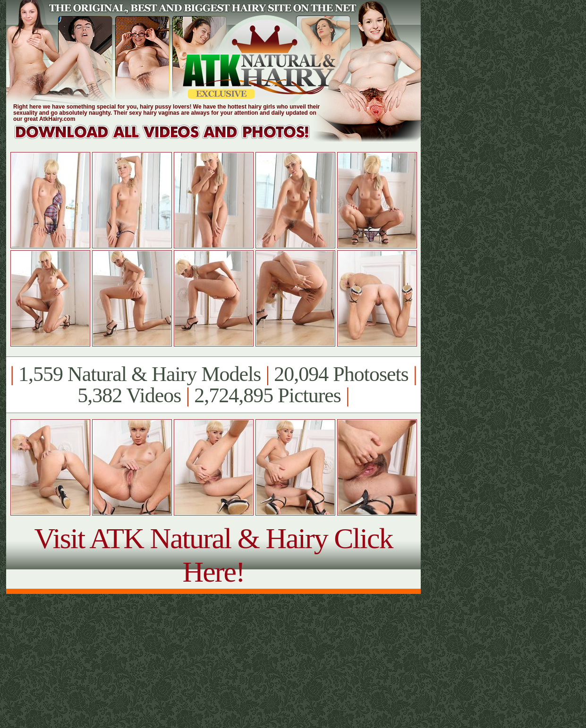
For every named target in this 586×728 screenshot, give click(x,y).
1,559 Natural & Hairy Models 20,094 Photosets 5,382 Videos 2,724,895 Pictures (213, 385)
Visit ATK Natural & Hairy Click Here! (213, 555)
